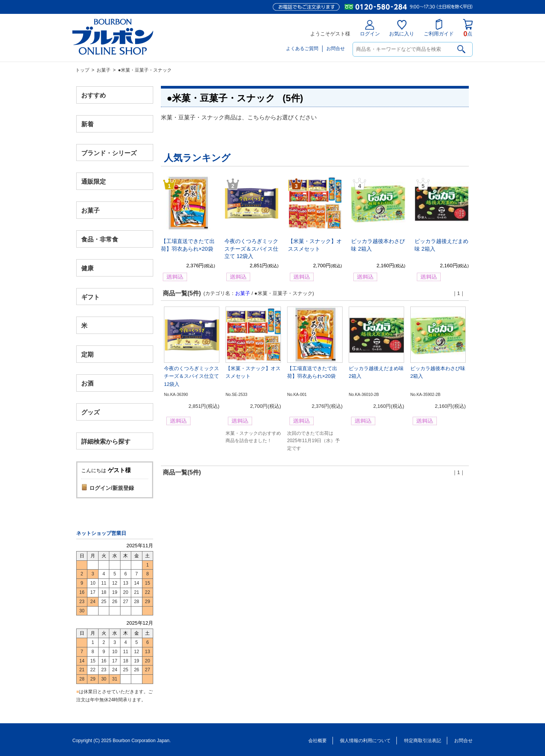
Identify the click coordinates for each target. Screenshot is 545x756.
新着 (87, 124)
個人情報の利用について (365, 741)
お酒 (87, 383)
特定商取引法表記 (423, 741)
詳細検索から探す (106, 441)
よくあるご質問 (302, 49)
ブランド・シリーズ (109, 153)
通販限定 (94, 182)
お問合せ (336, 49)
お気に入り (402, 28)
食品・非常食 (100, 239)
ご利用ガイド (439, 28)
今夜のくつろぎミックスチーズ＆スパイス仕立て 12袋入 (251, 249)
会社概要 (318, 741)
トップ (82, 70)
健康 (87, 268)
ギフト (90, 297)
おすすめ (94, 95)
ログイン (370, 28)
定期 (87, 355)
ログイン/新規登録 (112, 488)
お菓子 (104, 70)
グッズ (90, 412)
